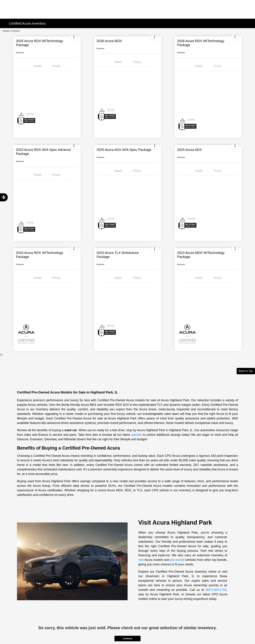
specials (136, 435)
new (141, 560)
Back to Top (246, 371)
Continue (127, 639)
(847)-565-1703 (216, 590)
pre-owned (177, 560)
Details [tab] (38, 66)
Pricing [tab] (56, 66)
